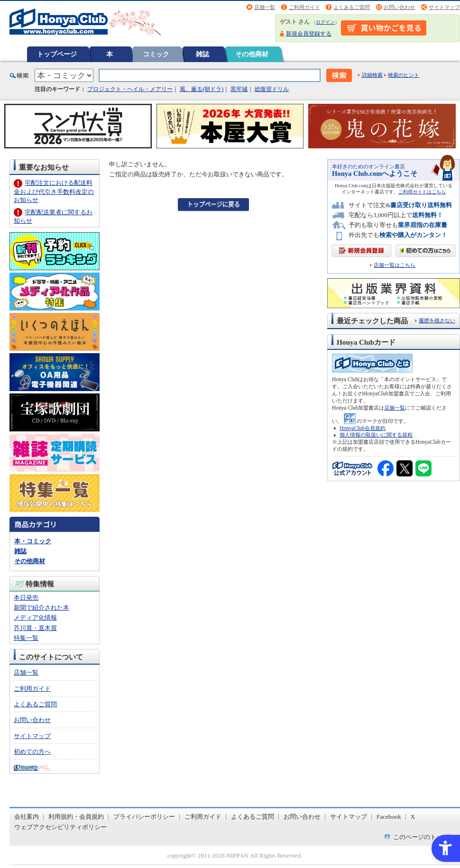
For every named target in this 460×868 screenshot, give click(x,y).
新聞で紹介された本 (41, 608)
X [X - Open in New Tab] (413, 817)
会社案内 (27, 817)
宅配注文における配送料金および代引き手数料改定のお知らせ (54, 191)
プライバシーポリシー (144, 817)
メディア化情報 (35, 617)
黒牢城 (239, 89)
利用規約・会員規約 (76, 817)
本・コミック (33, 541)
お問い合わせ (399, 7)
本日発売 (26, 598)
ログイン (325, 22)
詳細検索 (372, 75)
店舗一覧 (265, 7)
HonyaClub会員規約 (363, 428)
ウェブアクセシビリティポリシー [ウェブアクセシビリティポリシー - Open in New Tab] (60, 827)
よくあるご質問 (352, 7)
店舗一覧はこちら (395, 265)
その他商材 (252, 54)
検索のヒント (404, 75)
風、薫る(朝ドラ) (202, 89)
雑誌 (202, 54)
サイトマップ (444, 7)
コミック (156, 54)
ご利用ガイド (304, 7)
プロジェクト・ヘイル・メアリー (130, 89)
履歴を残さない (437, 320)
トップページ (57, 54)
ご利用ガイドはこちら (422, 192)
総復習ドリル (272, 89)
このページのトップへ (424, 837)
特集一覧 (26, 638)
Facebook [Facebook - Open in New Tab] (389, 817)
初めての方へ (32, 752)
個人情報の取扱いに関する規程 (376, 435)
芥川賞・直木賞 (35, 628)
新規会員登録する (309, 34)
